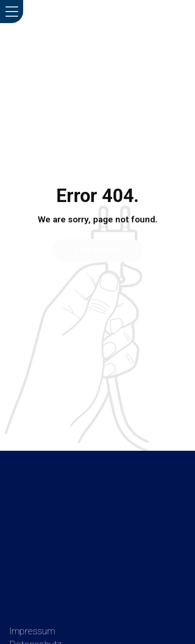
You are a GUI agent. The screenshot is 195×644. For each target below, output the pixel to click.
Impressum (32, 631)
